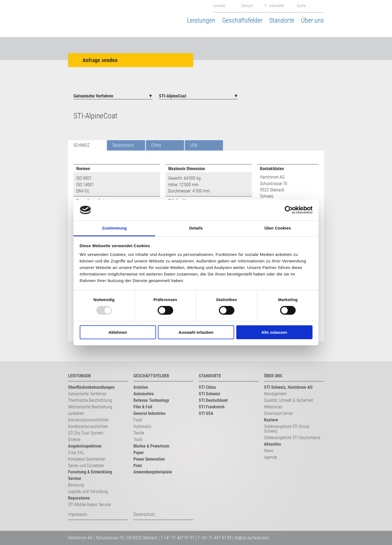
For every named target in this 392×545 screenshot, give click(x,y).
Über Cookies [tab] (278, 228)
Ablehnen (118, 332)
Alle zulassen (274, 332)
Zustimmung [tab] (114, 228)
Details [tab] (196, 228)
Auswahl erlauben (196, 332)
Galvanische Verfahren (93, 96)
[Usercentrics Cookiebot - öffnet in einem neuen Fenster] (289, 210)
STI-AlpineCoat (173, 96)
